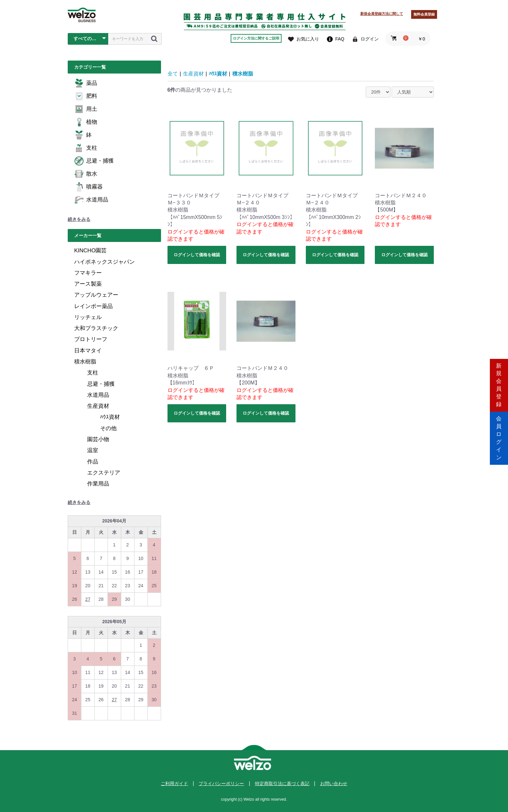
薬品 (86, 83)
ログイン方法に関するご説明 (256, 38)
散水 (86, 174)
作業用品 (98, 484)
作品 (93, 462)
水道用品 (91, 200)
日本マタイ (88, 351)
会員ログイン (499, 434)
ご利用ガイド (174, 783)
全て (173, 74)
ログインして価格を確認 (197, 255)
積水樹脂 (85, 362)
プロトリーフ (91, 339)
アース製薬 (88, 284)
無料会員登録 (424, 14)
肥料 (86, 96)
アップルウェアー (96, 295)
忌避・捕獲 (94, 161)
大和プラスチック (96, 328)
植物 (86, 122)
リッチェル (88, 317)
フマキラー (88, 273)
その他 (108, 428)
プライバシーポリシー (221, 783)
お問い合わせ (334, 783)
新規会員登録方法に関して (382, 14)
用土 (86, 109)
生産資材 (98, 406)
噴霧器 (88, 187)
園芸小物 (98, 439)
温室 (93, 450)
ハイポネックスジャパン (104, 262)
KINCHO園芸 (90, 251)
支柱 (86, 148)
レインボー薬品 (93, 306)
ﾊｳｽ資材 (110, 417)
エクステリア (104, 473)
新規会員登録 (499, 378)
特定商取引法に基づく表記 (282, 783)
